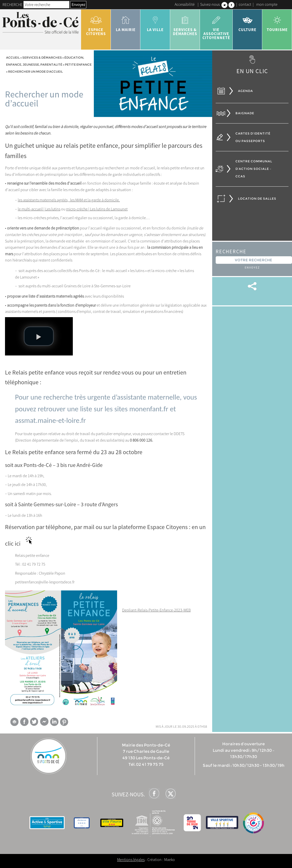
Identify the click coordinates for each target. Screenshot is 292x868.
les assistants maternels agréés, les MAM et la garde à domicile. (69, 200)
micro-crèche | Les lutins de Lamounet (97, 209)
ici (18, 543)
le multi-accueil (30, 209)
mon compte (267, 4)
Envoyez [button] (78, 5)
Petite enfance (78, 65)
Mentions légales (131, 859)
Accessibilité (185, 4)
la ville (155, 22)
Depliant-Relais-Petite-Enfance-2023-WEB (156, 610)
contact (245, 4)
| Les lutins (52, 209)
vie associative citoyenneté (216, 26)
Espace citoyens (96, 24)
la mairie (126, 22)
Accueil (13, 57)
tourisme (277, 22)
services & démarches (185, 24)
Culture (248, 22)
